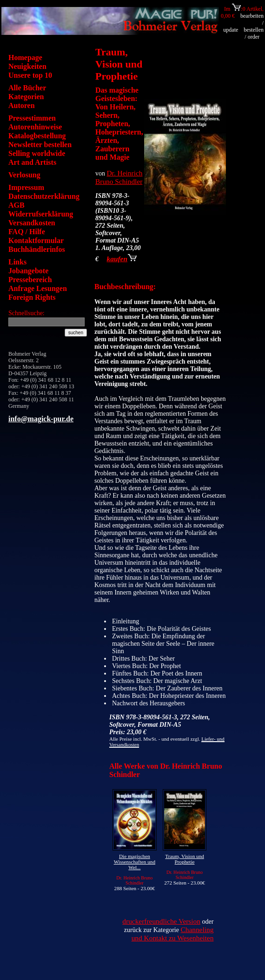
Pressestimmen (32, 118)
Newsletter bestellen (40, 145)
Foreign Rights (32, 297)
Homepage (25, 57)
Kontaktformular (36, 240)
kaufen (122, 259)
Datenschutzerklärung (44, 196)
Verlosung (24, 175)
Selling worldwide (37, 153)
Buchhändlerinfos (37, 249)
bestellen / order (254, 33)
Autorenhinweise (35, 127)
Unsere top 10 (30, 75)
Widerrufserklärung (41, 214)
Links (17, 262)
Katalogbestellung (37, 136)
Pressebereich (30, 280)
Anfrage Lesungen (38, 288)
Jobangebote (28, 271)
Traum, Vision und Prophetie (185, 859)
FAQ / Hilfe (27, 232)
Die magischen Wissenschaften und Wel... (135, 862)
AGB (17, 205)
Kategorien (26, 97)
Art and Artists (32, 162)
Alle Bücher (27, 88)
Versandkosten (32, 223)
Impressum (26, 187)
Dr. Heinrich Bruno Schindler (119, 177)
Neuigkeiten (27, 66)
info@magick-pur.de (41, 419)
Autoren (22, 105)
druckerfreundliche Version (161, 921)
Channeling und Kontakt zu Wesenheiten (173, 934)
